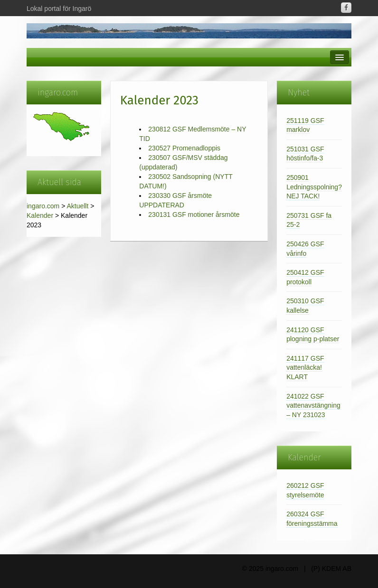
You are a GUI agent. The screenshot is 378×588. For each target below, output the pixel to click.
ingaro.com (43, 206)
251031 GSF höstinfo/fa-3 (305, 154)
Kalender (40, 215)
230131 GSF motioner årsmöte (194, 215)
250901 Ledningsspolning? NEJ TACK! (314, 187)
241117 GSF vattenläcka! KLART (305, 368)
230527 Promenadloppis (184, 148)
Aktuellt (77, 206)
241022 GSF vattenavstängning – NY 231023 (313, 406)
